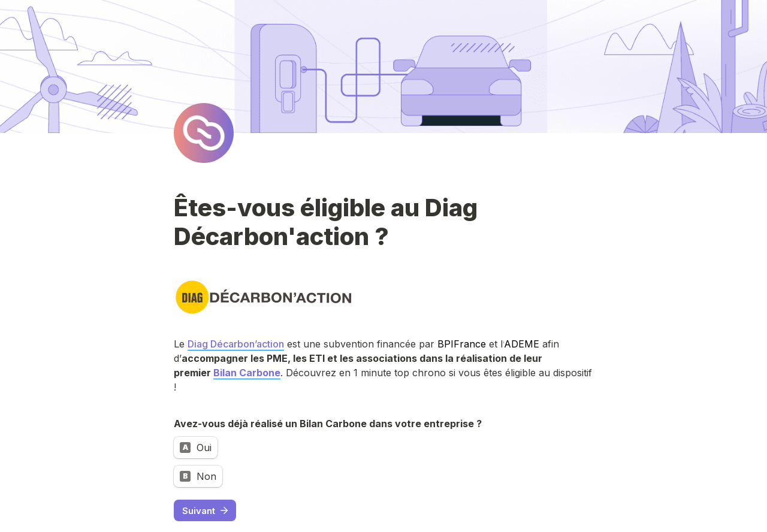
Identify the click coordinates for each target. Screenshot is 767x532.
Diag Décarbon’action (236, 344)
